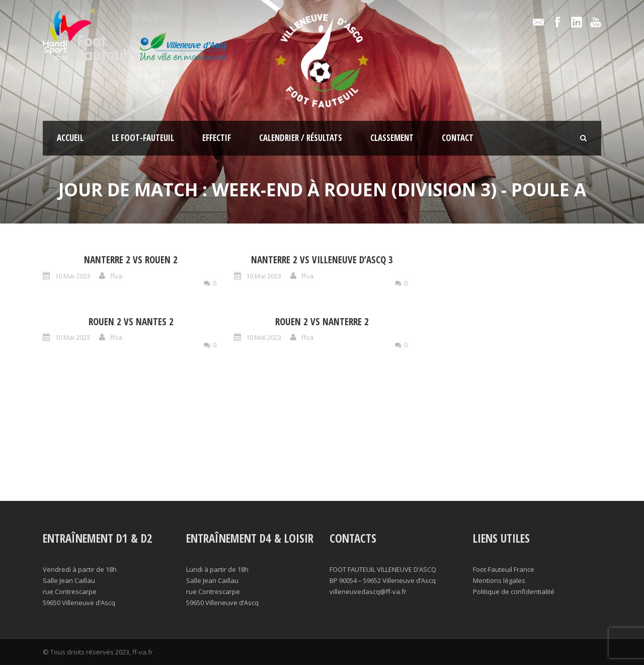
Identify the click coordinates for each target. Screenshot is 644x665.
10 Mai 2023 (72, 276)
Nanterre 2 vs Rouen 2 (131, 260)
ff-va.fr (143, 652)
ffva (116, 276)
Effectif (217, 138)
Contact (458, 138)
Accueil (70, 138)
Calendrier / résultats (301, 138)
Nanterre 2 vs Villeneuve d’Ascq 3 (322, 260)
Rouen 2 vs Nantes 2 (131, 322)
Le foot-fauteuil (143, 138)
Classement (392, 138)
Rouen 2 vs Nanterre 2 (322, 322)
